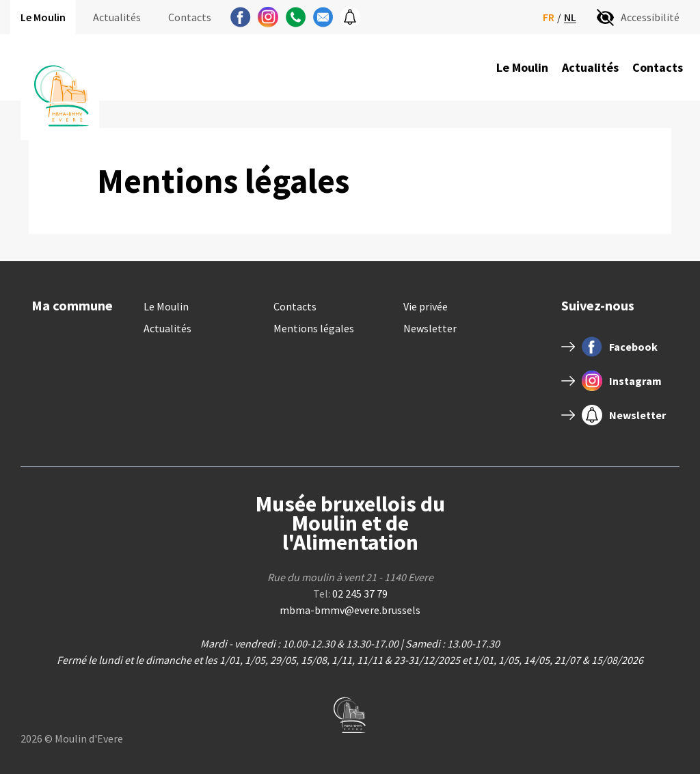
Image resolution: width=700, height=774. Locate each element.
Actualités (117, 17)
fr (549, 17)
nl (570, 17)
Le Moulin (43, 17)
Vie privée (426, 306)
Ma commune (72, 305)
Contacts (190, 17)
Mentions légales (314, 328)
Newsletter (430, 328)
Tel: (350, 593)
